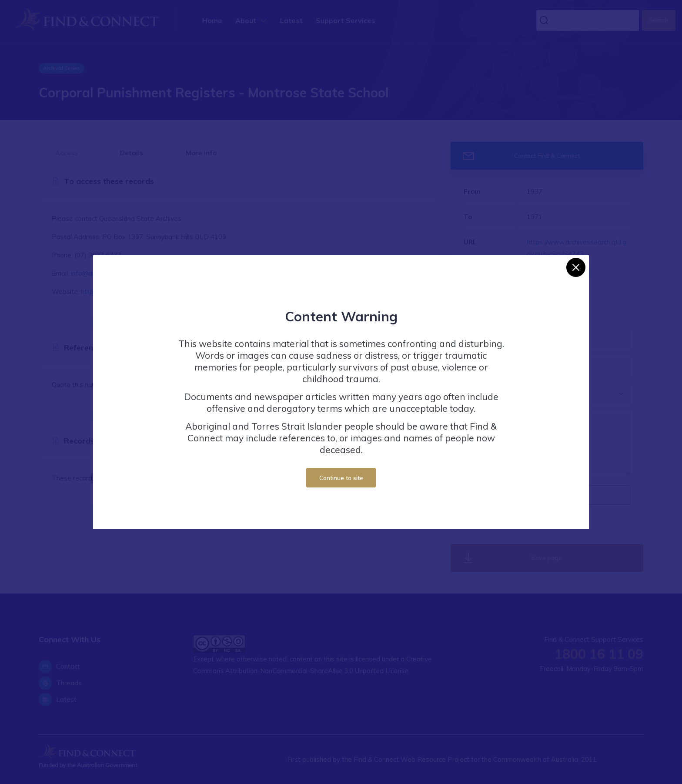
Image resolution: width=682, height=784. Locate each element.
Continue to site (341, 478)
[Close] (576, 267)
